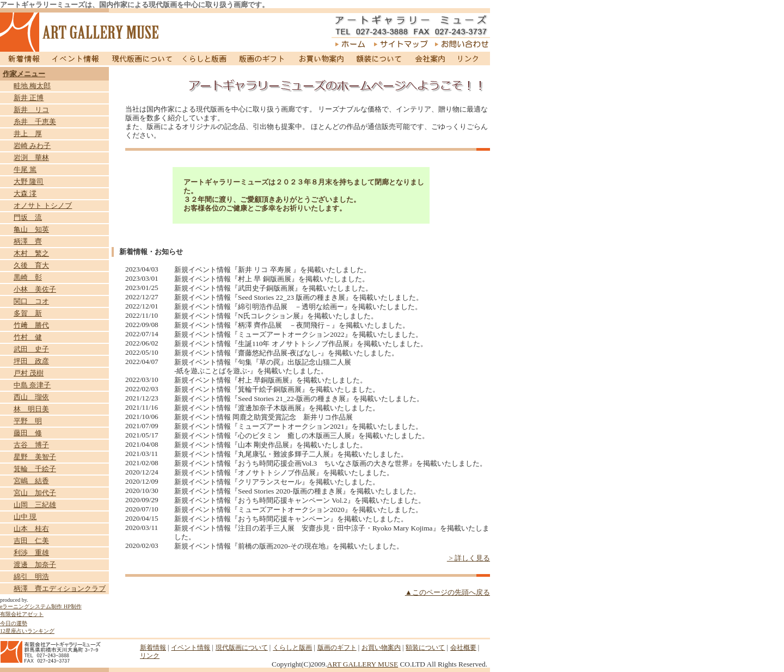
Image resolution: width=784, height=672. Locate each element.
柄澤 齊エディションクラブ (60, 588)
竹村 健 (28, 337)
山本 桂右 (31, 529)
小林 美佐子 (35, 289)
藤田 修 (28, 433)
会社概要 (463, 648)
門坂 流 (28, 217)
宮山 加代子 (35, 493)
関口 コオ (31, 301)
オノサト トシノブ (43, 205)
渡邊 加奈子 (35, 565)
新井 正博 (29, 98)
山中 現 (25, 517)
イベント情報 (76, 58)
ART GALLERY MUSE (363, 664)
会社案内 (430, 58)
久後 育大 (31, 265)
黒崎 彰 (28, 277)
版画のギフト (262, 58)
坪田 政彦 (31, 361)
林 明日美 (31, 409)
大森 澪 (25, 193)
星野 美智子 (35, 457)
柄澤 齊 (28, 241)
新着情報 (23, 58)
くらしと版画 (206, 58)
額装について (379, 58)
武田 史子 (31, 349)
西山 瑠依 (31, 397)
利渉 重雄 (31, 553)
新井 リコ (31, 110)
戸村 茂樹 (29, 373)
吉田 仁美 (31, 541)
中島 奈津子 (32, 385)
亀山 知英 (31, 229)
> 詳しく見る (468, 558)
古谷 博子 (31, 445)
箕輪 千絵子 (35, 469)
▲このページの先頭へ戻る (448, 592)
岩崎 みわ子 (32, 146)
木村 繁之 (31, 253)
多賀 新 (28, 313)
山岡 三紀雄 (35, 505)
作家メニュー (24, 74)
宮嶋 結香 (31, 481)
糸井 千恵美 (35, 122)
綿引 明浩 (31, 577)
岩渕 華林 (31, 158)
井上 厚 (28, 134)
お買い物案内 (321, 58)
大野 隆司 (29, 181)
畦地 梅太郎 (32, 86)
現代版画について (142, 58)
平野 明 (28, 421)
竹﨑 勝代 (31, 325)
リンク (470, 58)
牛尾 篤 (25, 169)
